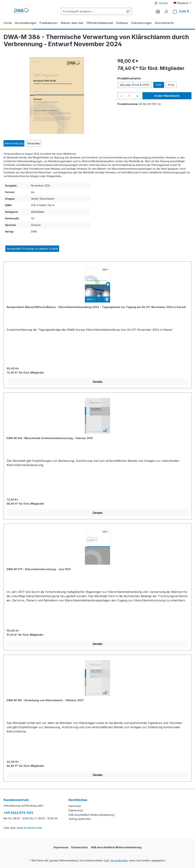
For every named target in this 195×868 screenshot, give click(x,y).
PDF (159, 85)
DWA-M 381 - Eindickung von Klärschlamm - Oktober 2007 (45, 700)
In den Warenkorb (167, 96)
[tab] (14, 143)
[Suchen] (128, 11)
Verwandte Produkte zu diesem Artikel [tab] (32, 249)
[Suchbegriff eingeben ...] (92, 11)
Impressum (75, 806)
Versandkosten (119, 860)
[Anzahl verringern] (121, 96)
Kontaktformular (33, 828)
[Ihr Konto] (166, 11)
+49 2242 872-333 (18, 813)
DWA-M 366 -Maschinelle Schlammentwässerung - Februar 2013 (50, 438)
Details (98, 382)
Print (171, 85)
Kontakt (163, 3)
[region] (57, 96)
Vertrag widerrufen (80, 819)
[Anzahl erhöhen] (137, 96)
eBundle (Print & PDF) (135, 85)
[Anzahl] (129, 96)
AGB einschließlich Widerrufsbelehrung (91, 815)
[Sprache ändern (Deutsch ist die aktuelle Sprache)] (182, 3)
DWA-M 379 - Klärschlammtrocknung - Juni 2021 (39, 569)
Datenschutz (76, 810)
